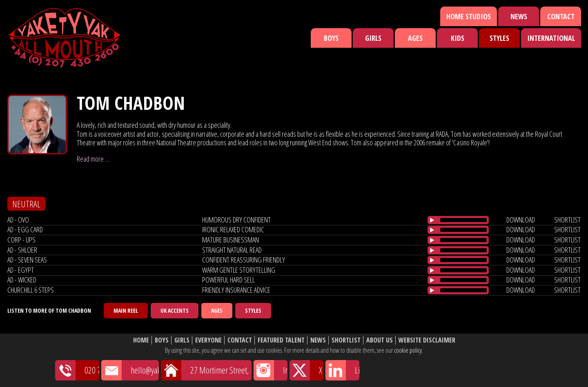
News (519, 16)
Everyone (208, 340)
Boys (331, 38)
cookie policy (408, 350)
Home (141, 340)
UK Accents (175, 310)
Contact (561, 16)
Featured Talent (281, 340)
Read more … (93, 159)
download (521, 220)
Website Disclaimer (427, 340)
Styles (499, 38)
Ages (415, 38)
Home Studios (469, 16)
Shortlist (346, 340)
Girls (373, 38)
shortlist (567, 220)
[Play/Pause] (432, 220)
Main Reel (126, 310)
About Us (380, 340)
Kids (458, 38)
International (551, 38)
